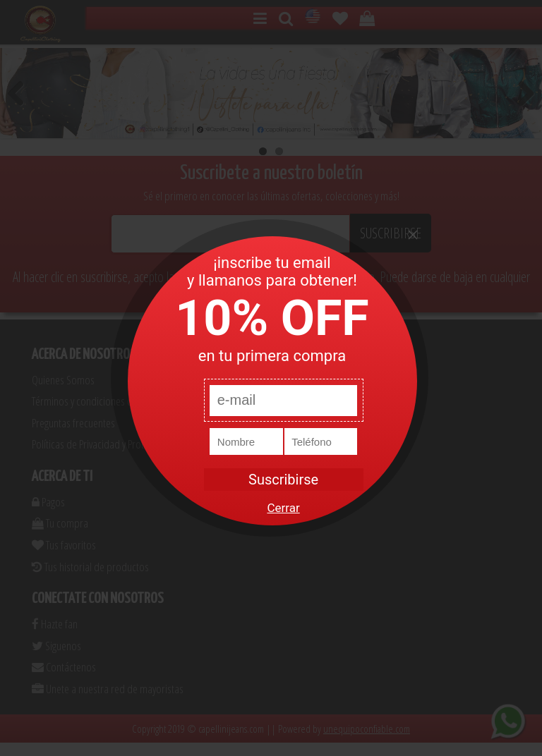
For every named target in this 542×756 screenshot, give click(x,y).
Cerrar (283, 508)
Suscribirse (283, 480)
